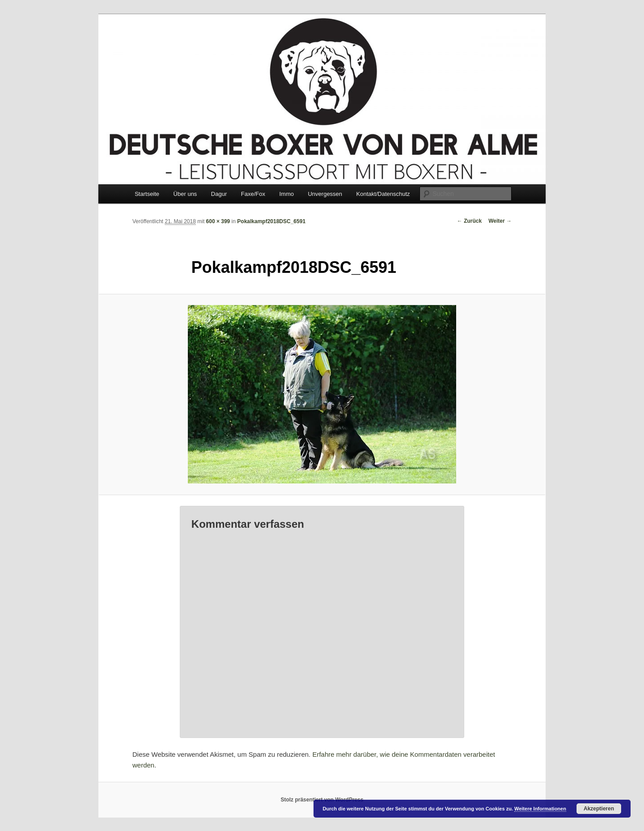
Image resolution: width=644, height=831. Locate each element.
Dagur (219, 194)
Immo (286, 194)
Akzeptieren (599, 809)
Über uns (185, 194)
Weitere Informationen (540, 809)
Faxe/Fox (253, 194)
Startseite (147, 194)
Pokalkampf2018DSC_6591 (271, 221)
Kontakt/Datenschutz (383, 194)
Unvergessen (325, 194)
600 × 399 (218, 221)
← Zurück (469, 221)
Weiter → (500, 221)
